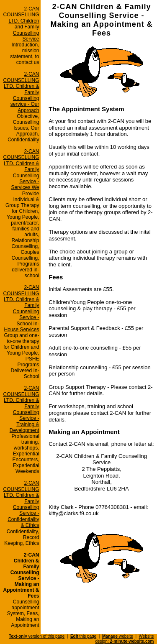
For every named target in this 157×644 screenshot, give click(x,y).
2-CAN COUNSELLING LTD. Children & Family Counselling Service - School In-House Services (21, 308)
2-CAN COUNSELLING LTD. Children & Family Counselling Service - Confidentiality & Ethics (21, 504)
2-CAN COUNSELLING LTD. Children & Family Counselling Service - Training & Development (21, 409)
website (118, 636)
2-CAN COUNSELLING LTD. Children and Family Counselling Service (21, 24)
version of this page (37, 636)
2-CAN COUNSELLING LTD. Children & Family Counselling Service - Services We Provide (21, 172)
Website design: (124, 639)
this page (83, 636)
